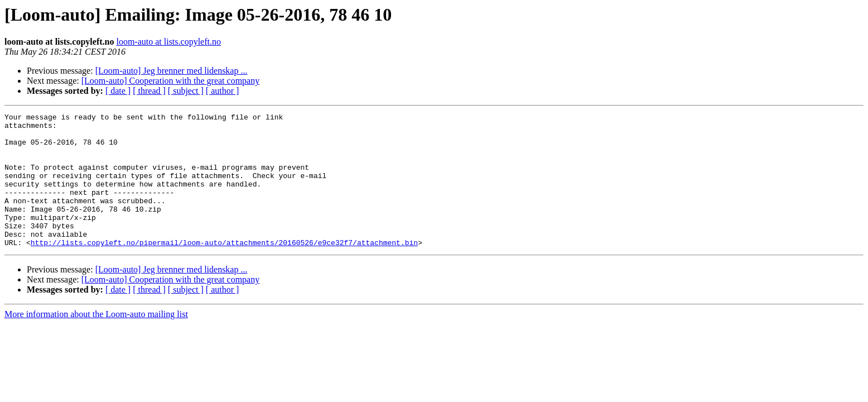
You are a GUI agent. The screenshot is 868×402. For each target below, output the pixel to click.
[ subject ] (186, 91)
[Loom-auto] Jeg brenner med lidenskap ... (172, 71)
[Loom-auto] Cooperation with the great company (170, 81)
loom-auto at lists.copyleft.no (168, 42)
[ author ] (223, 91)
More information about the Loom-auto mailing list (96, 341)
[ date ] (118, 91)
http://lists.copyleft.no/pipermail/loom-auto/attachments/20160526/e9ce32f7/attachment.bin (224, 269)
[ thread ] (149, 91)
